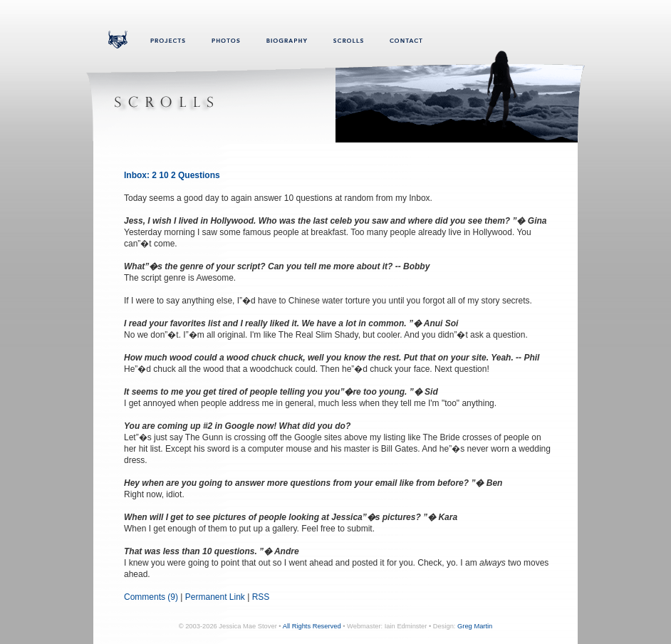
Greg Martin (475, 626)
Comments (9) (151, 597)
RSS (261, 597)
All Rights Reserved (312, 626)
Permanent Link (215, 597)
